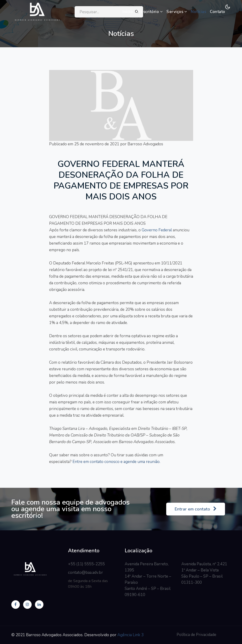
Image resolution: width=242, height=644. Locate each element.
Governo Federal (156, 230)
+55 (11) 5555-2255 (86, 564)
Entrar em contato (196, 509)
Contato (218, 12)
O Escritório (150, 12)
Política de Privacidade (196, 635)
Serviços (177, 12)
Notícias (198, 12)
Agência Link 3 (130, 635)
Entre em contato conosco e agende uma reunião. (116, 462)
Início (128, 12)
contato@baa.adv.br (85, 573)
